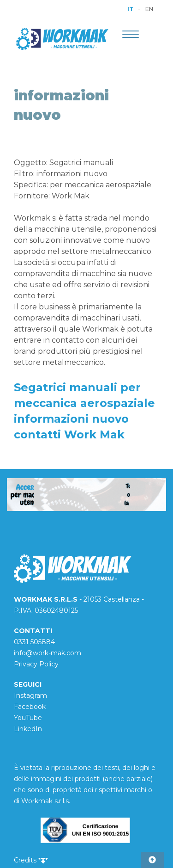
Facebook (30, 707)
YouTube (28, 718)
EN (149, 9)
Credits (31, 860)
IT (130, 9)
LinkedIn (28, 729)
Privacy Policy (36, 664)
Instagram (30, 696)
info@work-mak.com (48, 653)
